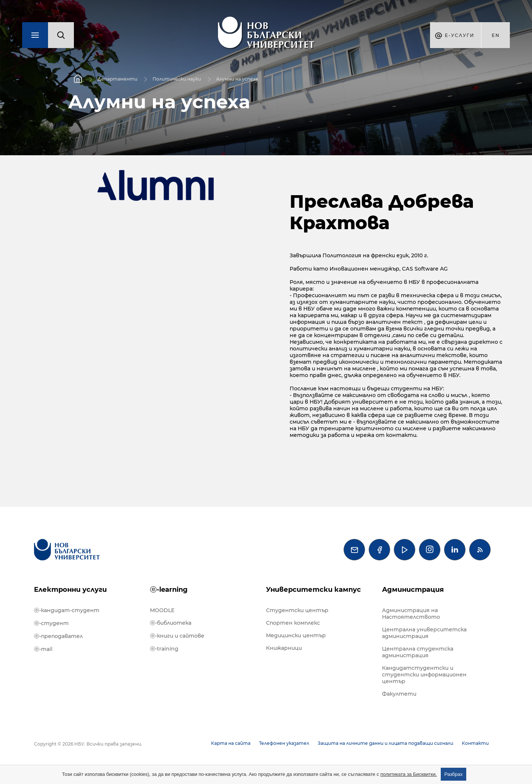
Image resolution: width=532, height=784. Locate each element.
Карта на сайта (231, 743)
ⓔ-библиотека (171, 623)
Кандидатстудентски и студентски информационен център (424, 675)
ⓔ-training (164, 649)
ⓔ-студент (51, 623)
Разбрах (454, 774)
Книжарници (284, 648)
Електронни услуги (70, 590)
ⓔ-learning (169, 590)
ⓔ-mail (43, 649)
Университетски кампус (313, 590)
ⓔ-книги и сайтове (177, 636)
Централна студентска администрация (418, 652)
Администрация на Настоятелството (411, 614)
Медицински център (296, 635)
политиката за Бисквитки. (409, 774)
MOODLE (162, 610)
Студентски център (297, 610)
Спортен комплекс (293, 623)
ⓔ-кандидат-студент (67, 610)
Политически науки (177, 79)
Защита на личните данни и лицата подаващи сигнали (386, 743)
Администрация (413, 590)
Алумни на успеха (237, 79)
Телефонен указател (284, 743)
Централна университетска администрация (424, 633)
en (496, 35)
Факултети (399, 694)
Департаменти (117, 79)
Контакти (475, 743)
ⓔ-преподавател (58, 636)
